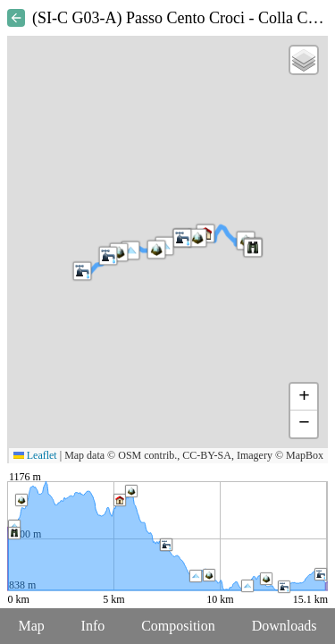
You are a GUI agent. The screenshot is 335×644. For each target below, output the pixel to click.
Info (93, 626)
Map (31, 626)
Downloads (285, 626)
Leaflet (35, 455)
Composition (178, 626)
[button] (82, 271)
